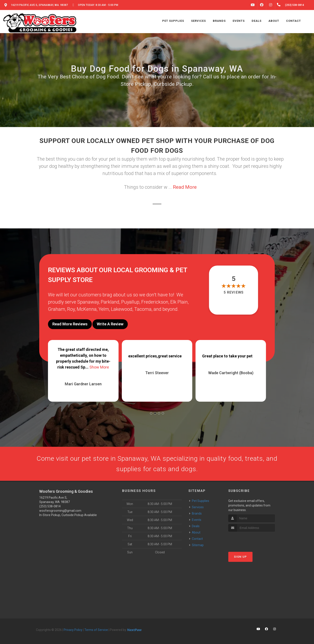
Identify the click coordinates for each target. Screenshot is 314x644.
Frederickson (155, 302)
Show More (99, 367)
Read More (185, 187)
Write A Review (110, 324)
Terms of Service (96, 630)
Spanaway (88, 302)
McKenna (87, 309)
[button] (151, 413)
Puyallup (130, 302)
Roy (71, 309)
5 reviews (234, 292)
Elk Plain (179, 302)
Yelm (104, 309)
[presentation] (252, 540)
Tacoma (143, 309)
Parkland (110, 302)
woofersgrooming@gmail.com (60, 511)
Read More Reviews (70, 324)
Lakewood (122, 309)
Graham (57, 309)
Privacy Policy (73, 630)
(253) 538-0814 (50, 506)
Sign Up (240, 557)
